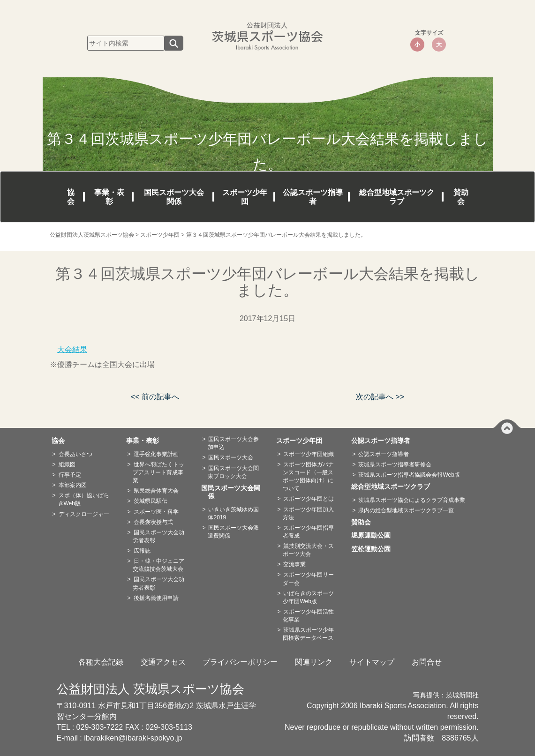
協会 (71, 197)
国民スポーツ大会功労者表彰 (158, 536)
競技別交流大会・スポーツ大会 (308, 550)
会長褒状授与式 (153, 522)
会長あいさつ (75, 454)
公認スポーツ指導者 (313, 197)
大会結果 (72, 349)
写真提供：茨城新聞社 (446, 695)
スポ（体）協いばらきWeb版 (84, 499)
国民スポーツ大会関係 (174, 197)
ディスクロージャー (84, 514)
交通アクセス (163, 662)
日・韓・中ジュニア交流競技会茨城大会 (158, 565)
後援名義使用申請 (156, 598)
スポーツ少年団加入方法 (308, 513)
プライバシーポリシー (240, 662)
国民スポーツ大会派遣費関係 (233, 532)
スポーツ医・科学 (156, 512)
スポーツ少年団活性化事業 (308, 616)
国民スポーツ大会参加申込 (233, 443)
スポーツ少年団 (245, 197)
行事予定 (70, 475)
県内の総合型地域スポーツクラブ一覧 (406, 510)
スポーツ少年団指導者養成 (308, 532)
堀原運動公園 (374, 535)
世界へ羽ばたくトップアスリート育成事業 (158, 472)
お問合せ (427, 662)
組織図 (67, 464)
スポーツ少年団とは (309, 499)
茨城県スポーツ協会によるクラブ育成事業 (412, 500)
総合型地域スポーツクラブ (397, 197)
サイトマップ (372, 662)
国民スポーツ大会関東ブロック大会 (233, 472)
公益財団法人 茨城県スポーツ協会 (151, 689)
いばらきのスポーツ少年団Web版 (308, 597)
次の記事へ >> (380, 397)
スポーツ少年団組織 (309, 454)
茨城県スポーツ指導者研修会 (395, 464)
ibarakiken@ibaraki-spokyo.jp (133, 738)
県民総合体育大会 (156, 491)
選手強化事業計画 (156, 454)
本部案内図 (73, 485)
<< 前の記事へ (155, 397)
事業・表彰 (109, 197)
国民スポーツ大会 (231, 457)
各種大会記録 (101, 662)
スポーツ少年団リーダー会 (308, 579)
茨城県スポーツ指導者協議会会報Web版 (409, 475)
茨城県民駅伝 (151, 501)
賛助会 (461, 197)
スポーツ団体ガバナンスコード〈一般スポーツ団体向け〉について (308, 476)
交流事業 (294, 564)
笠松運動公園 (374, 549)
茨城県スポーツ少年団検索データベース (308, 634)
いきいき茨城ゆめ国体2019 (233, 513)
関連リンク (314, 662)
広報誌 (142, 551)
